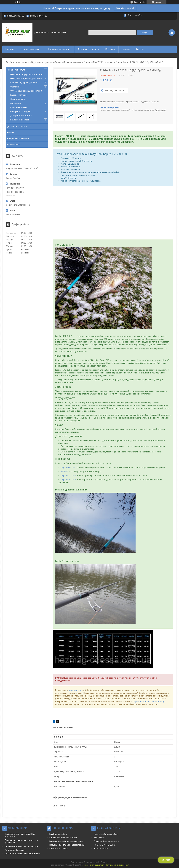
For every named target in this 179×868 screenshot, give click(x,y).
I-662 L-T (64, 471)
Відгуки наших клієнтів (18, 138)
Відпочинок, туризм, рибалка (46, 62)
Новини (11, 132)
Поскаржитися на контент (93, 865)
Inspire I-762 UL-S (68, 480)
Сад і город (16, 103)
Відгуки (140, 49)
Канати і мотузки (18, 95)
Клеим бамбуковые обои (106, 834)
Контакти (110, 49)
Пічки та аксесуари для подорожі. (27, 74)
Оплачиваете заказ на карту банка (21, 846)
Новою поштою (76, 690)
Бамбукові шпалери (20, 120)
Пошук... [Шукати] (145, 33)
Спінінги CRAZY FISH (94, 62)
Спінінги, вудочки (72, 62)
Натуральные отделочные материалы (68, 845)
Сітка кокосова (18, 99)
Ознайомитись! (125, 8)
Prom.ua (104, 862)
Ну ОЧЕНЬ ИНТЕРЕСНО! (105, 845)
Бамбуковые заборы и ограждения (66, 841)
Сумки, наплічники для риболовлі (26, 91)
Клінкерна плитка (19, 107)
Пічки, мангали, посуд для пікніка (26, 78)
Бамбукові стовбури (20, 111)
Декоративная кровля (21, 116)
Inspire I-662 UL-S (68, 467)
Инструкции (99, 838)
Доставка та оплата (88, 49)
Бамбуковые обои (58, 834)
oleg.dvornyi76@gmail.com (18, 205)
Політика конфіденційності (118, 865)
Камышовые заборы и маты (63, 838)
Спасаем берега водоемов (107, 841)
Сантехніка (15, 87)
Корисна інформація (59, 49)
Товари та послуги (30, 49)
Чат (166, 860)
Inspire (110, 62)
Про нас (126, 49)
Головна (10, 49)
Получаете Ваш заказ (15, 850)
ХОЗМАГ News (101, 849)
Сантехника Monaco (59, 849)
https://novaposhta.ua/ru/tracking (148, 701)
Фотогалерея (14, 145)
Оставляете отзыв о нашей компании (23, 854)
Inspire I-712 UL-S (68, 475)
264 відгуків (140, 2)
